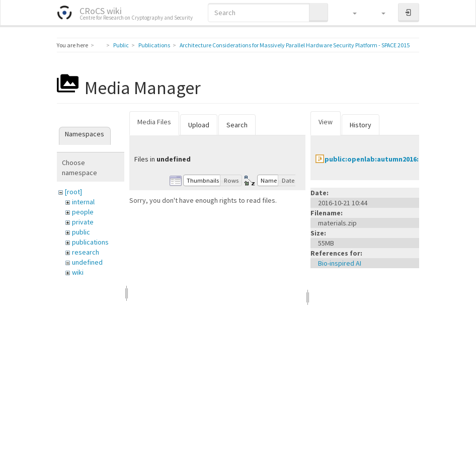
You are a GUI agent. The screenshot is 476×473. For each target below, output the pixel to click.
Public (121, 45)
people (83, 212)
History (361, 125)
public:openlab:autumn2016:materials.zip (394, 159)
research (86, 252)
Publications (154, 45)
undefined (87, 262)
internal (83, 202)
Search (237, 125)
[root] (73, 192)
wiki (78, 272)
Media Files (154, 122)
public (81, 232)
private (83, 222)
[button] (350, 13)
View (326, 122)
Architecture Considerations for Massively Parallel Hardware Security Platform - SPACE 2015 (295, 45)
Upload (199, 125)
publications (90, 242)
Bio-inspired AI (340, 263)
